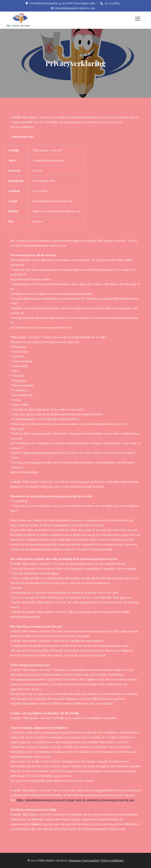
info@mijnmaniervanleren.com (73, 8)
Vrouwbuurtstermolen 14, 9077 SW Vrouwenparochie (60, 3)
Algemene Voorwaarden (84, 860)
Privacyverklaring (112, 860)
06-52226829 (110, 3)
